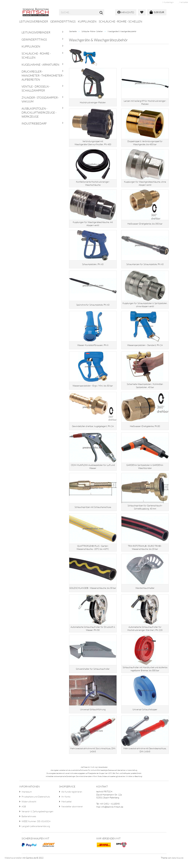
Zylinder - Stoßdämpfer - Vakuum (40, 100)
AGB (24, 813)
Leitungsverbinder (34, 21)
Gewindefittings (63, 21)
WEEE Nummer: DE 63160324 (36, 827)
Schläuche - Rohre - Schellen (121, 21)
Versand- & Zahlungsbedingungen (37, 818)
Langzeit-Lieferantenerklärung (36, 832)
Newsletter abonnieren (72, 813)
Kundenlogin (168, 2)
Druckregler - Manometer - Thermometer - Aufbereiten (43, 75)
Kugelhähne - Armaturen (40, 65)
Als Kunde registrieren (72, 798)
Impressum (27, 798)
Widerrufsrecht (29, 808)
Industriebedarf (34, 123)
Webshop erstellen (13, 864)
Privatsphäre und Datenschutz (36, 803)
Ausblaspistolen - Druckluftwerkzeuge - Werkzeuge (39, 112)
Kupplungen (87, 21)
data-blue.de (178, 864)
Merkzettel (66, 808)
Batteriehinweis (29, 822)
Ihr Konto (66, 803)
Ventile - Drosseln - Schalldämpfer (36, 88)
